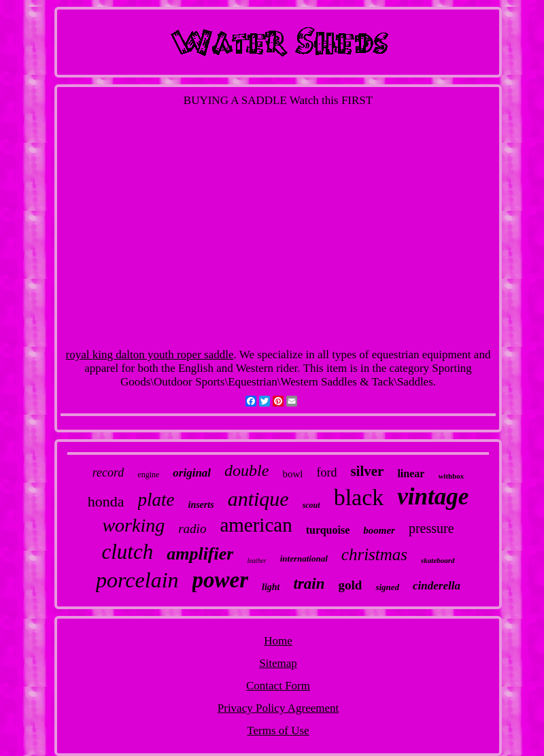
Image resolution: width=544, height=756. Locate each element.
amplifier (200, 554)
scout (311, 505)
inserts (201, 505)
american (256, 525)
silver (367, 471)
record (108, 472)
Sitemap (278, 663)
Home (278, 641)
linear (411, 474)
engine (148, 475)
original (192, 473)
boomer (379, 530)
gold (351, 585)
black (359, 497)
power (221, 580)
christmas (374, 554)
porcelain (137, 580)
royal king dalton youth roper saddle (150, 355)
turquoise (328, 530)
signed (387, 587)
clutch (127, 552)
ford (326, 472)
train (309, 584)
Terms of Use (278, 731)
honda (106, 501)
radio (192, 529)
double (247, 470)
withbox (451, 476)
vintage (433, 497)
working (133, 525)
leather (256, 561)
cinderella (437, 586)
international (304, 559)
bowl (292, 474)
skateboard (438, 560)
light (271, 587)
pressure (431, 528)
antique (258, 499)
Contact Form (278, 686)
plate (156, 500)
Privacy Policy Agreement (278, 708)
